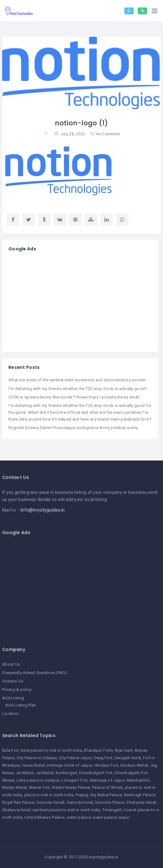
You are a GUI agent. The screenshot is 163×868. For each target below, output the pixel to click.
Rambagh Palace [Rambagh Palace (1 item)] (140, 795)
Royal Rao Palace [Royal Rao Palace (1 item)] (18, 802)
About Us (11, 664)
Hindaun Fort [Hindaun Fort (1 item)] (106, 765)
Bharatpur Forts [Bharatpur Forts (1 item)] (98, 750)
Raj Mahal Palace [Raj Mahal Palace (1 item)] (106, 795)
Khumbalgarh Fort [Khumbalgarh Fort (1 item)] (96, 773)
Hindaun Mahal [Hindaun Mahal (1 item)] (134, 765)
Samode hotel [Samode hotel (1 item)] (80, 802)
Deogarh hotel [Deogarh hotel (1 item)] (128, 758)
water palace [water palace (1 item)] (79, 817)
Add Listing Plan (21, 705)
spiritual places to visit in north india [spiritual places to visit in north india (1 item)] (66, 810)
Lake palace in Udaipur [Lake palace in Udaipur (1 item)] (38, 780)
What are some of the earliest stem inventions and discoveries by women (77, 380)
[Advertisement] (80, 302)
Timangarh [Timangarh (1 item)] (112, 810)
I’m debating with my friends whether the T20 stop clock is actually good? (78, 389)
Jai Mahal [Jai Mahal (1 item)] (25, 773)
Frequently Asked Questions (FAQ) (35, 673)
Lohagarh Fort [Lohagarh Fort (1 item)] (75, 780)
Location (10, 714)
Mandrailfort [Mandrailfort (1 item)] (138, 780)
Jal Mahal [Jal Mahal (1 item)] (45, 773)
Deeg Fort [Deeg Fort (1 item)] (103, 758)
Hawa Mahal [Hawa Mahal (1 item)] (34, 765)
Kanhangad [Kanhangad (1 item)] (67, 773)
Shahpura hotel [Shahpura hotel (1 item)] (16, 810)
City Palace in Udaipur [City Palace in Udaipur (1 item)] (37, 758)
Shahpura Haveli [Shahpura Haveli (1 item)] (141, 802)
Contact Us (13, 681)
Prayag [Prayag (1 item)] (82, 795)
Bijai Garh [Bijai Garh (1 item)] (124, 750)
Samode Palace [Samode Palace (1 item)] (110, 802)
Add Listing (13, 698)
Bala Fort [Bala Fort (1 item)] (11, 750)
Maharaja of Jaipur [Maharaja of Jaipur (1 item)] (107, 780)
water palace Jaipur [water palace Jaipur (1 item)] (111, 817)
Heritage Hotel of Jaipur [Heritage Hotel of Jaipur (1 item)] (70, 765)
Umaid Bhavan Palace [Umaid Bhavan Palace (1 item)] (44, 817)
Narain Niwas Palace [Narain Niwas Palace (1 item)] (71, 787)
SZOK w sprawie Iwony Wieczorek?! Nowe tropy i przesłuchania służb (74, 397)
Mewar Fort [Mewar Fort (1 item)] (40, 787)
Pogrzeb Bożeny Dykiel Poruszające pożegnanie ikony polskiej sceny (73, 428)
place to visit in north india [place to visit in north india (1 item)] (49, 795)
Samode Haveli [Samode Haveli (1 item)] (51, 802)
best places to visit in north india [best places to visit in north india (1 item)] (51, 750)
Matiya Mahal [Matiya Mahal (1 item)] (14, 787)
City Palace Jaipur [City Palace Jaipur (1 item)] (75, 758)
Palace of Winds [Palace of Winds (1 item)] (108, 787)
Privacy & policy (17, 690)
